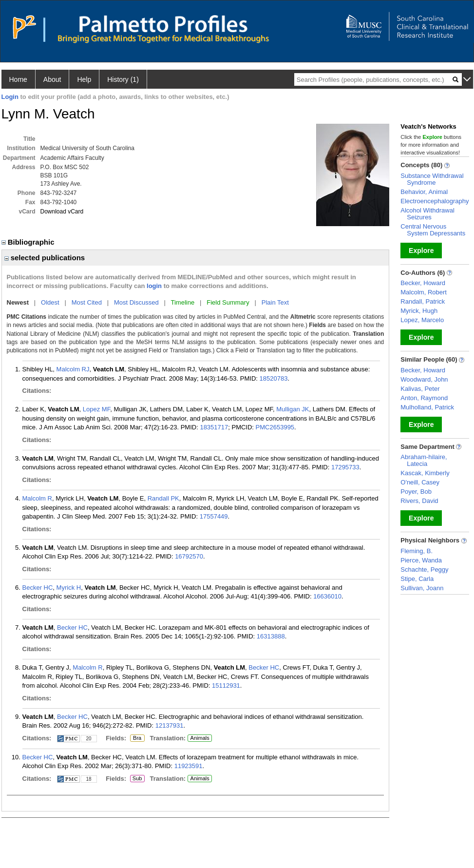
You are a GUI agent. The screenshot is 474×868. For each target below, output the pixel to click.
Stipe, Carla (417, 579)
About (52, 79)
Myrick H (69, 588)
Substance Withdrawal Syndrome (432, 179)
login (154, 286)
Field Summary (228, 302)
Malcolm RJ (73, 369)
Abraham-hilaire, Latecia (424, 460)
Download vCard (62, 212)
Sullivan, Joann (422, 588)
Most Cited (87, 302)
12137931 (170, 725)
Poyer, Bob (416, 492)
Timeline (183, 302)
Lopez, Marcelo (422, 320)
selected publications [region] (45, 258)
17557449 (214, 516)
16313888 (271, 636)
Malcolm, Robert (424, 292)
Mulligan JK (293, 409)
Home (18, 79)
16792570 (189, 556)
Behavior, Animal (424, 192)
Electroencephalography (435, 201)
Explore (421, 251)
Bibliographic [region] (29, 242)
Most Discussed (136, 302)
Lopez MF (96, 409)
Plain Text (275, 302)
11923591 (189, 766)
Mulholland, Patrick (427, 407)
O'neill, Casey (420, 482)
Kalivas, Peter (420, 389)
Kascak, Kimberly (425, 473)
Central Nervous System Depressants (433, 230)
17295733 (345, 467)
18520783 (274, 378)
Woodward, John (424, 379)
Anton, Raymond (424, 398)
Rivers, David (419, 501)
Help (84, 79)
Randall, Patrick (423, 301)
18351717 (214, 427)
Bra (136, 738)
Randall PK (163, 498)
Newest (18, 302)
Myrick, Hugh (419, 311)
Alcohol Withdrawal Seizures (427, 214)
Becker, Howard (423, 283)
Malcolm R (37, 498)
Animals (200, 738)
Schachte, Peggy (424, 569)
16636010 (327, 596)
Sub (137, 779)
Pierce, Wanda (421, 560)
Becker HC (38, 588)
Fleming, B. (417, 551)
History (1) (123, 79)
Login (10, 97)
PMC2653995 (275, 427)
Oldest (50, 302)
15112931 (226, 685)
